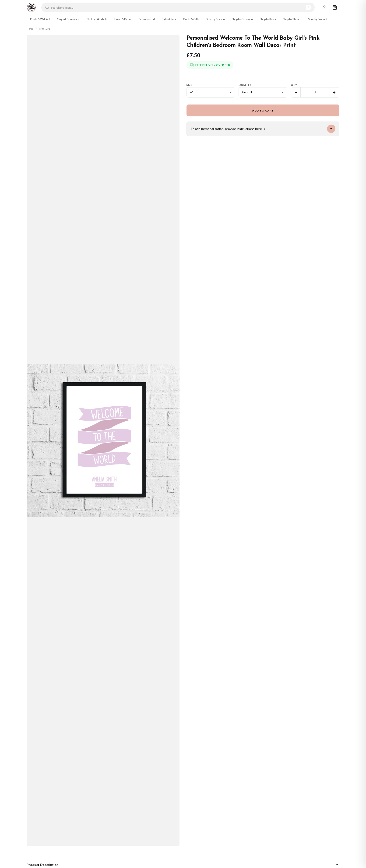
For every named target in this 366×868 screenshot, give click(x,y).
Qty (294, 85)
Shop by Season (216, 19)
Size (189, 85)
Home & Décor (123, 19)
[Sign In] (324, 7)
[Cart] (335, 7)
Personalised (147, 19)
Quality (245, 85)
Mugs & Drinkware (68, 19)
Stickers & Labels (97, 19)
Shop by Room (268, 19)
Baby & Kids (169, 19)
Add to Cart (263, 110)
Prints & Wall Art (40, 19)
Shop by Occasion (242, 19)
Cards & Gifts (191, 19)
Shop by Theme (292, 19)
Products (44, 29)
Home (30, 29)
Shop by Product (318, 19)
